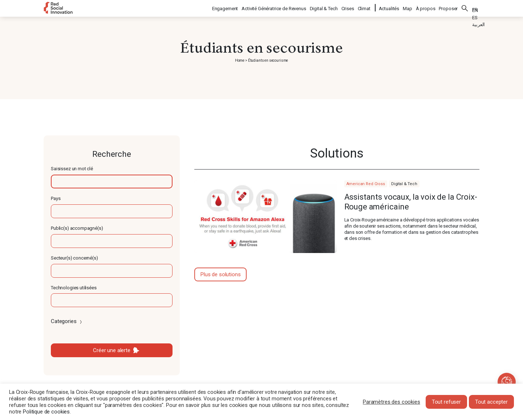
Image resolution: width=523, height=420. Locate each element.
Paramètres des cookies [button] (392, 402)
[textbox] (112, 182)
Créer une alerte (112, 350)
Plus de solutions (220, 274)
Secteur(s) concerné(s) (74, 258)
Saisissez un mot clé (72, 169)
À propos (426, 7)
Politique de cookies (46, 412)
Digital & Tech (324, 7)
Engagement (226, 7)
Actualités (389, 7)
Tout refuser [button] (446, 402)
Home (240, 60)
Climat (364, 7)
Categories (67, 321)
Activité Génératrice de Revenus (274, 7)
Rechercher (465, 7)
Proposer (448, 7)
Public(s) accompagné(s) (77, 228)
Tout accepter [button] (491, 402)
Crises (348, 7)
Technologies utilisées (74, 288)
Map (408, 7)
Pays (56, 198)
